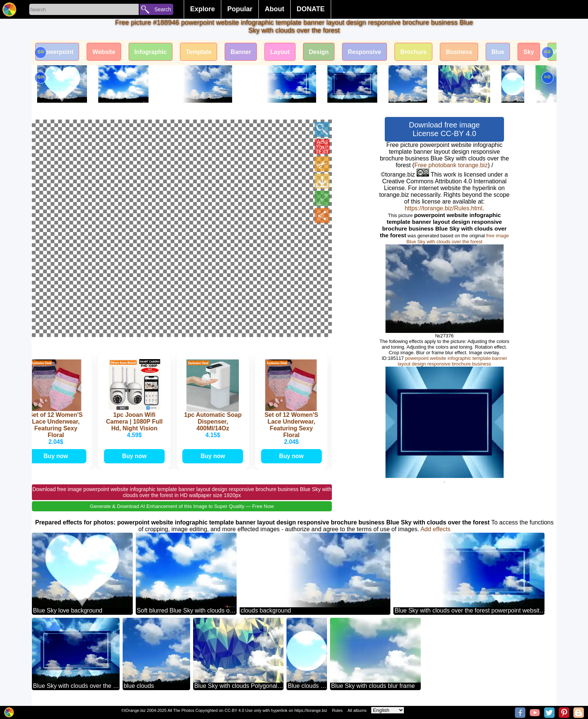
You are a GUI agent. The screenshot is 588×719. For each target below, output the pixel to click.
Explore (202, 9)
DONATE (311, 9)
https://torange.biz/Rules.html (443, 208)
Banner (244, 52)
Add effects (435, 530)
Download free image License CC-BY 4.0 (445, 129)
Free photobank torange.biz (451, 165)
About (274, 9)
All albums (357, 710)
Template (201, 52)
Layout (283, 52)
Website (105, 52)
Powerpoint (58, 52)
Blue (504, 52)
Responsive (369, 52)
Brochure (419, 52)
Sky (535, 52)
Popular (240, 9)
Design (323, 52)
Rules (337, 710)
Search (163, 9)
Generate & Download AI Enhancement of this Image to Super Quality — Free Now (182, 507)
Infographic (152, 52)
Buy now (58, 456)
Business (465, 52)
